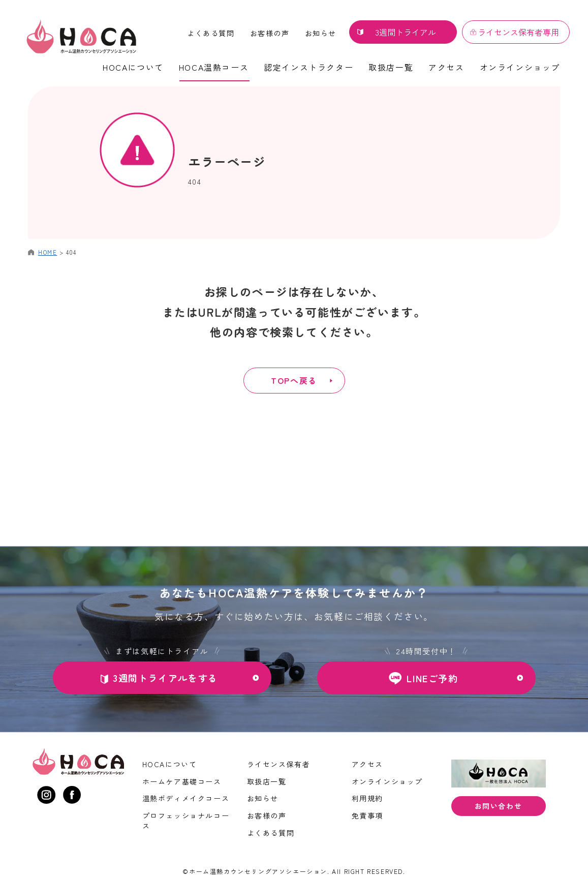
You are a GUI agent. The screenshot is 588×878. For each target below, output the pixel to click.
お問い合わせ (499, 806)
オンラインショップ (520, 67)
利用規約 (367, 798)
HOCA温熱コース (214, 67)
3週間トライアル (406, 32)
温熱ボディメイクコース (186, 798)
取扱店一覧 (391, 67)
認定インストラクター (308, 67)
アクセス (446, 67)
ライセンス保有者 (279, 764)
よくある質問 (211, 33)
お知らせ (321, 33)
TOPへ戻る (294, 380)
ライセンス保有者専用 (518, 32)
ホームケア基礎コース (182, 781)
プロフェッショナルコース (186, 821)
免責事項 (367, 815)
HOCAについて (133, 67)
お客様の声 (270, 33)
